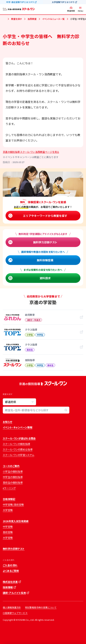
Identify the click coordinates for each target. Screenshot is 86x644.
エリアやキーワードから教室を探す (45, 216)
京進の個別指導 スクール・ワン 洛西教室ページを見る (31, 152)
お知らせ (8, 422)
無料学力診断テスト (45, 242)
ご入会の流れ (10, 565)
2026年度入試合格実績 (16, 521)
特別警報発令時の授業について (41, 607)
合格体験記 (9, 499)
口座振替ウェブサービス (15, 613)
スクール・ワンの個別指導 (16, 444)
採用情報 (8, 587)
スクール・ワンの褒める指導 (18, 449)
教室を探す (17, 19)
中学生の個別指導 (13, 477)
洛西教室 (32, 19)
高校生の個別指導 (13, 482)
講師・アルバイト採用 (14, 593)
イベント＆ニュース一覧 (53, 19)
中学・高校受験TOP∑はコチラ (20, 2)
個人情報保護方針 (12, 607)
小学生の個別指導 (13, 471)
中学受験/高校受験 (13, 505)
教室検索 (71, 11)
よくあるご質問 (11, 571)
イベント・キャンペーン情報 (18, 427)
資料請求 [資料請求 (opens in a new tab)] (45, 278)
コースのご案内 (11, 466)
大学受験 (8, 510)
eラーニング (9, 488)
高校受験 (8, 532)
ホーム (4, 19)
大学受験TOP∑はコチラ (63, 2)
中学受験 (8, 527)
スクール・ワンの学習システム (19, 455)
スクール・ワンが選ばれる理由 (19, 438)
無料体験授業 (45, 260)
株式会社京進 (10, 582)
